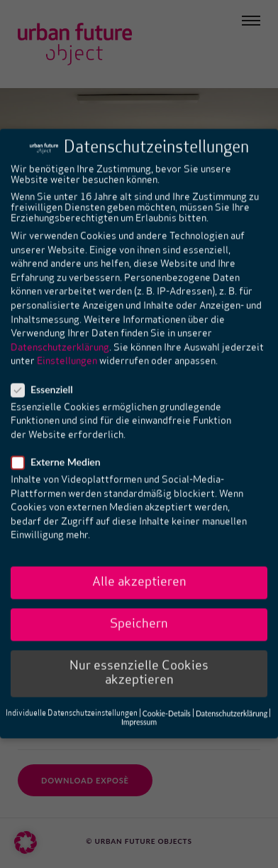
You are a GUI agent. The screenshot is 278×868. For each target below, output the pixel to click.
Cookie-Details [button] (167, 686)
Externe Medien (60, 434)
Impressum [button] (139, 695)
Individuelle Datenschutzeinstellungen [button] (72, 687)
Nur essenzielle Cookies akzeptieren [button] (139, 646)
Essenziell (46, 362)
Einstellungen (67, 334)
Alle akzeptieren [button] (139, 555)
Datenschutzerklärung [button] (232, 686)
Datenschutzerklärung (60, 321)
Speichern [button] (139, 597)
